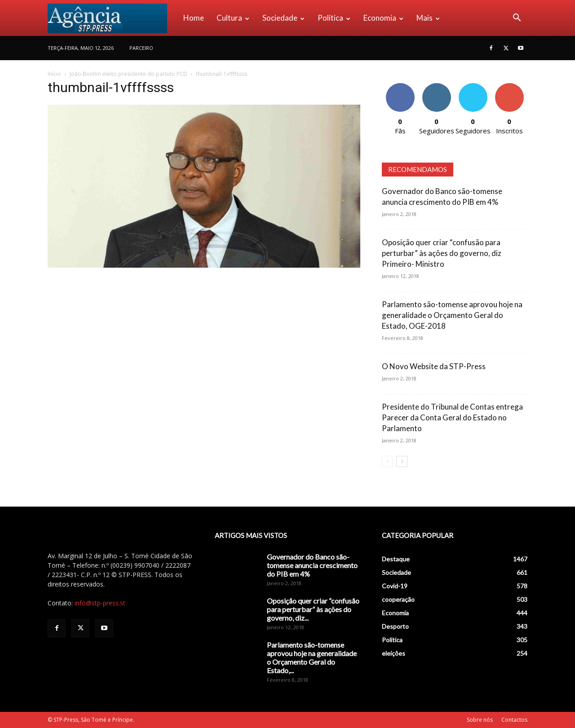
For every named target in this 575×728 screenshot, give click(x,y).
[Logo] (112, 18)
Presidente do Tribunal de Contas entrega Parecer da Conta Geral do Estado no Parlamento (452, 417)
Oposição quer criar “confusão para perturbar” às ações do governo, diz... (313, 609)
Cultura (233, 18)
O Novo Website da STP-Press (434, 366)
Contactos (514, 720)
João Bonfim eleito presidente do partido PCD (128, 74)
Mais (428, 18)
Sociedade (283, 18)
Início (54, 74)
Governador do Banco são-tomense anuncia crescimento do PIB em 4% (312, 565)
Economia (383, 18)
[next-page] (402, 461)
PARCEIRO (141, 48)
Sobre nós (480, 720)
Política (334, 18)
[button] (517, 19)
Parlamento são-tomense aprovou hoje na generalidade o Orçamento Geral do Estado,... (312, 657)
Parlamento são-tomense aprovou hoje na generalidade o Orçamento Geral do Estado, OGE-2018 (452, 315)
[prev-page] (387, 461)
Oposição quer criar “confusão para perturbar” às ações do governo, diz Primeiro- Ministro (442, 253)
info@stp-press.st (100, 603)
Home (194, 18)
